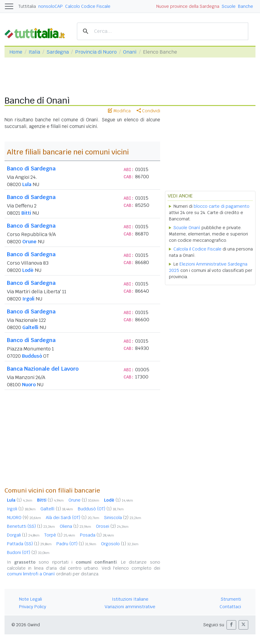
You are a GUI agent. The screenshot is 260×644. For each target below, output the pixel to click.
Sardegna (58, 52)
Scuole (229, 6)
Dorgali (23, 535)
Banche (246, 6)
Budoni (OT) (28, 552)
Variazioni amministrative (130, 607)
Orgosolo (120, 544)
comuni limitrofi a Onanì (31, 574)
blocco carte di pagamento (222, 206)
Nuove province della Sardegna (188, 6)
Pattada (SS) (29, 544)
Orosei (112, 526)
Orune (29, 242)
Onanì (130, 52)
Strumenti (231, 599)
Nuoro (29, 385)
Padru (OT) (76, 544)
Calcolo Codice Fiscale (88, 6)
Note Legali (30, 599)
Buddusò (32, 356)
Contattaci (230, 607)
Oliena (75, 526)
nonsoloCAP (51, 6)
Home (16, 52)
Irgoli (28, 299)
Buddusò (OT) (101, 509)
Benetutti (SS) (31, 526)
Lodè (28, 270)
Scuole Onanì (187, 228)
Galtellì (30, 327)
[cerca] (162, 31)
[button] (231, 625)
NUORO (24, 518)
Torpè (60, 535)
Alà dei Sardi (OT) (73, 518)
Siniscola (123, 518)
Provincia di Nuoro (96, 52)
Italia (34, 52)
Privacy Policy (33, 607)
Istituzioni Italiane (130, 599)
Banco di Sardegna (31, 168)
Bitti (26, 213)
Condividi (148, 111)
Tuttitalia (27, 6)
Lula (27, 184)
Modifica (119, 111)
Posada (97, 535)
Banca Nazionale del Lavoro (43, 369)
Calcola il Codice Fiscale (197, 249)
